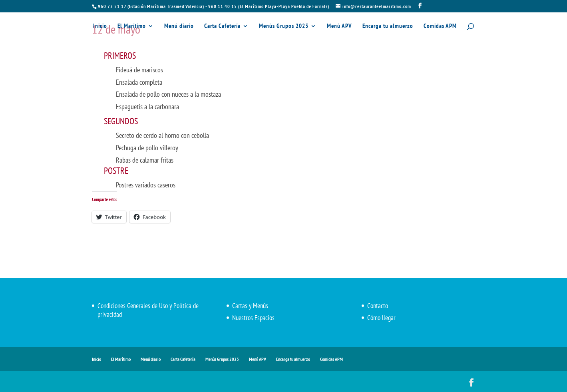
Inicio (100, 26)
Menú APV (339, 26)
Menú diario (179, 26)
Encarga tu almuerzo (388, 26)
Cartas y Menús (250, 306)
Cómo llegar (381, 318)
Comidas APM (440, 26)
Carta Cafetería (222, 26)
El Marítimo (132, 26)
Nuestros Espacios (253, 318)
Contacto (378, 306)
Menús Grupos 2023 (284, 26)
